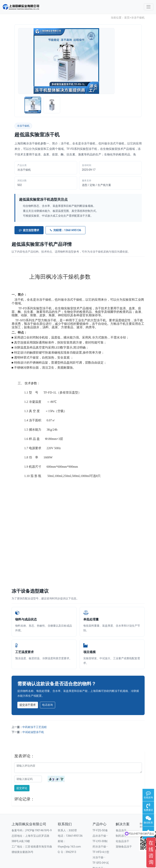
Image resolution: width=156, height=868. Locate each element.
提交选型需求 (29, 230)
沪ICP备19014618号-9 (38, 830)
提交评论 (22, 788)
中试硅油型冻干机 (33, 732)
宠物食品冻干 (124, 847)
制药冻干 (121, 836)
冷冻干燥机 (138, 18)
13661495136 (74, 836)
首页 (127, 18)
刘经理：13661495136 (66, 230)
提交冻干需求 (28, 705)
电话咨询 (47, 705)
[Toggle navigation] (149, 7)
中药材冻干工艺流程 (35, 727)
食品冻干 (121, 830)
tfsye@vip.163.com (69, 847)
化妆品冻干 (122, 841)
